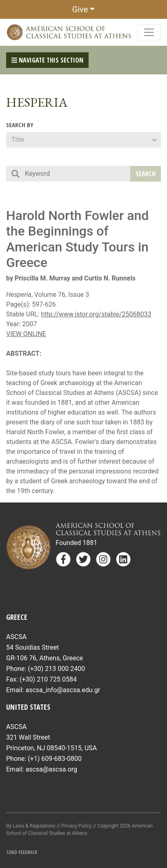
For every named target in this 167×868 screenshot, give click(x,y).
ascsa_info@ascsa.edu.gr (63, 690)
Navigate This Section (47, 60)
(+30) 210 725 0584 (48, 679)
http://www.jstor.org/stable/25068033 (96, 314)
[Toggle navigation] (149, 32)
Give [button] (80, 9)
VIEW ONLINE (26, 334)
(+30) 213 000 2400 (56, 669)
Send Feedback (22, 852)
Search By (20, 125)
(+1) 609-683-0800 (55, 759)
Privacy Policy (76, 826)
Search (146, 174)
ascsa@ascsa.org (51, 769)
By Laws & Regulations (31, 826)
